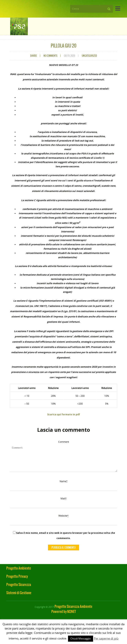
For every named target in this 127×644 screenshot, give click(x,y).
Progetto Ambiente (19, 573)
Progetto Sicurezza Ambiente (73, 611)
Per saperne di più (106, 638)
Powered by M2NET (64, 616)
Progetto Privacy (17, 581)
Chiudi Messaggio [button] (81, 639)
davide (34, 56)
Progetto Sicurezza (19, 589)
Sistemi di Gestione (19, 597)
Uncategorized (89, 56)
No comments (50, 56)
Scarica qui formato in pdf (64, 414)
